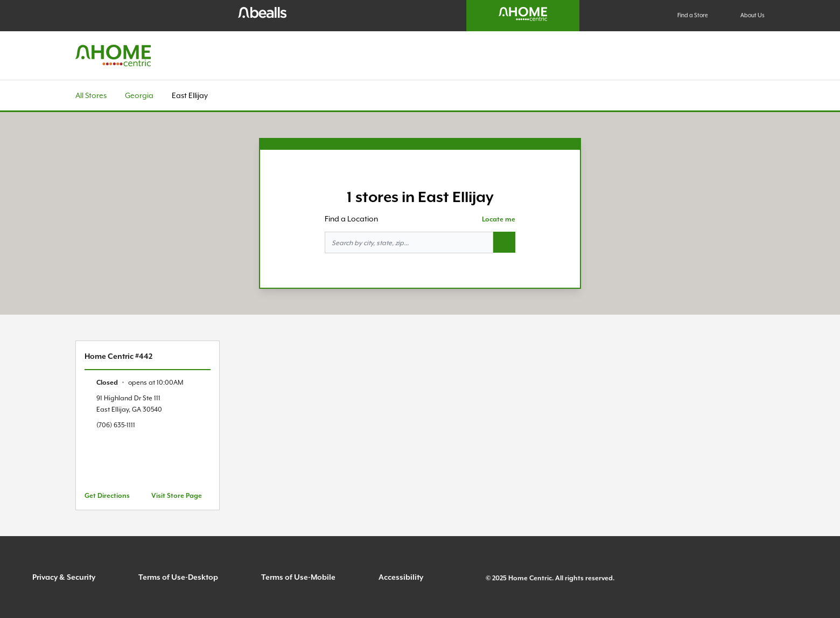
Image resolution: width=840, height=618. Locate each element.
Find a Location (351, 219)
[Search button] (504, 242)
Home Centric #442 (118, 356)
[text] (140, 382)
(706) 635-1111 (116, 425)
